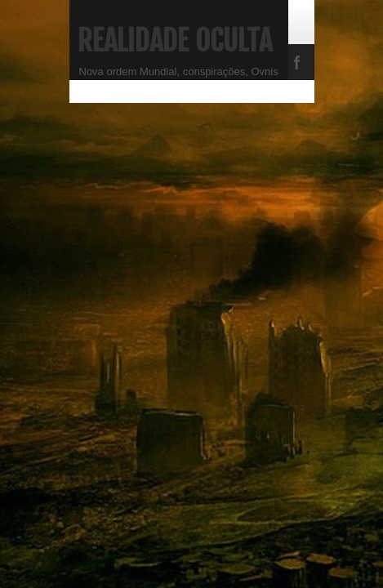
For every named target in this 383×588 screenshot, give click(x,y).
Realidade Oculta (175, 41)
